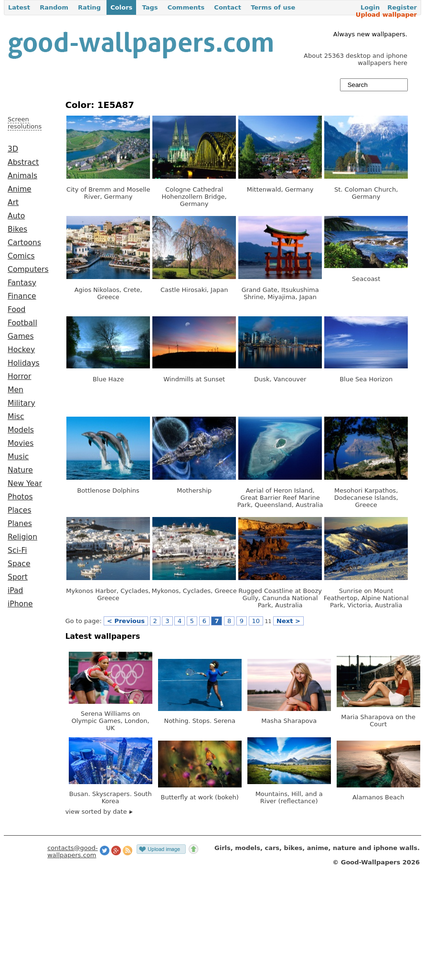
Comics (21, 256)
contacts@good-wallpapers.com (73, 851)
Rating (89, 7)
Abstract (23, 162)
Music (18, 457)
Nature (20, 470)
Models (21, 430)
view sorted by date (99, 812)
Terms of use (273, 7)
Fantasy (22, 283)
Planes (20, 524)
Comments (186, 7)
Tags (150, 7)
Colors (121, 7)
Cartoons (24, 243)
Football (22, 323)
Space (19, 564)
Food (16, 310)
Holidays (24, 363)
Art (13, 203)
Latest (19, 7)
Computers (28, 269)
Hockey (21, 350)
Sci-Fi (17, 550)
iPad (16, 591)
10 (256, 621)
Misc (16, 417)
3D (13, 149)
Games (21, 336)
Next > (288, 621)
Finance (22, 296)
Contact (228, 7)
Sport (18, 577)
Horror (19, 377)
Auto (16, 216)
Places (20, 510)
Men (16, 390)
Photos (20, 497)
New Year (25, 484)
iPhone (20, 604)
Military (21, 403)
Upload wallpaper (386, 15)
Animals (22, 176)
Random (54, 7)
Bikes (17, 229)
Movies (21, 443)
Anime (20, 189)
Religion (22, 537)
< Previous (126, 621)
